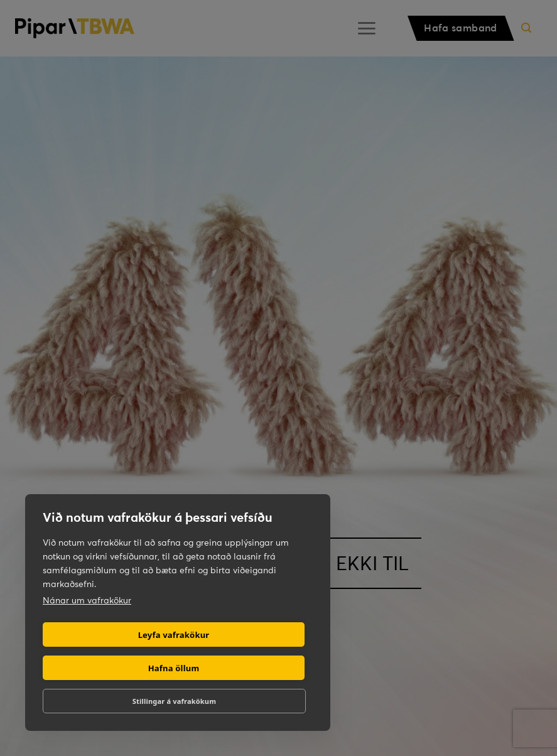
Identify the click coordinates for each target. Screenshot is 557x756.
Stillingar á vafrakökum (174, 701)
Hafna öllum (174, 668)
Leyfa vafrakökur (174, 635)
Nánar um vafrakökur (87, 600)
